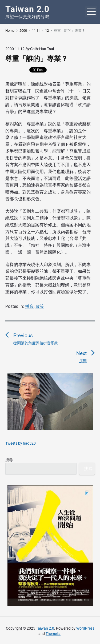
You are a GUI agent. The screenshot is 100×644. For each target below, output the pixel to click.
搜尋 (9, 460)
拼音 (29, 306)
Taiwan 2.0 (45, 628)
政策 (40, 306)
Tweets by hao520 (21, 443)
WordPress (85, 628)
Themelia (53, 634)
